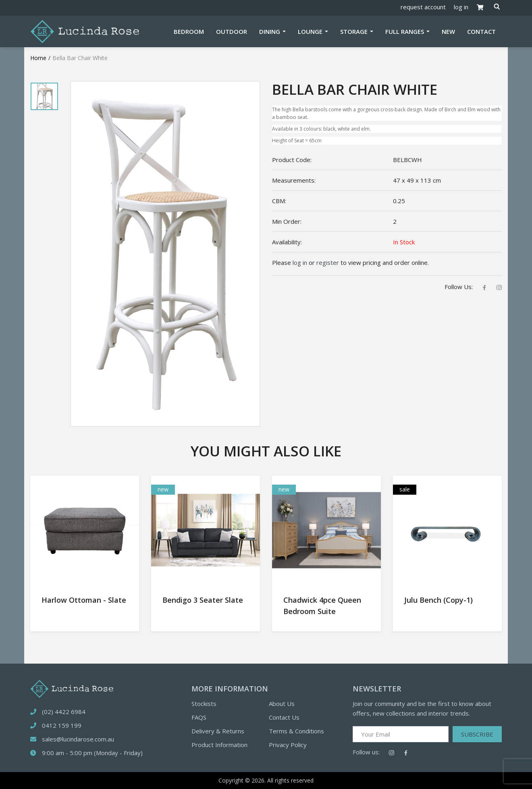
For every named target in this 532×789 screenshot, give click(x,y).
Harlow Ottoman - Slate (84, 600)
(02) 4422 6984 (64, 712)
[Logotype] (85, 31)
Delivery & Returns (218, 731)
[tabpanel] (44, 96)
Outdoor (232, 31)
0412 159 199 (62, 725)
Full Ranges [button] (405, 31)
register (328, 262)
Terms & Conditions (296, 731)
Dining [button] (270, 31)
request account (423, 7)
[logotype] (72, 688)
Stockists (204, 704)
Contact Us (284, 717)
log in (461, 7)
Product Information (219, 745)
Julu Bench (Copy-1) (438, 600)
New (448, 31)
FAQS (199, 717)
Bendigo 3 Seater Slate (203, 600)
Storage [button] (355, 31)
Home (38, 58)
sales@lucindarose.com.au (78, 739)
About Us (282, 704)
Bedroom (189, 31)
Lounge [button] (311, 31)
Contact (481, 31)
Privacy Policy (288, 745)
